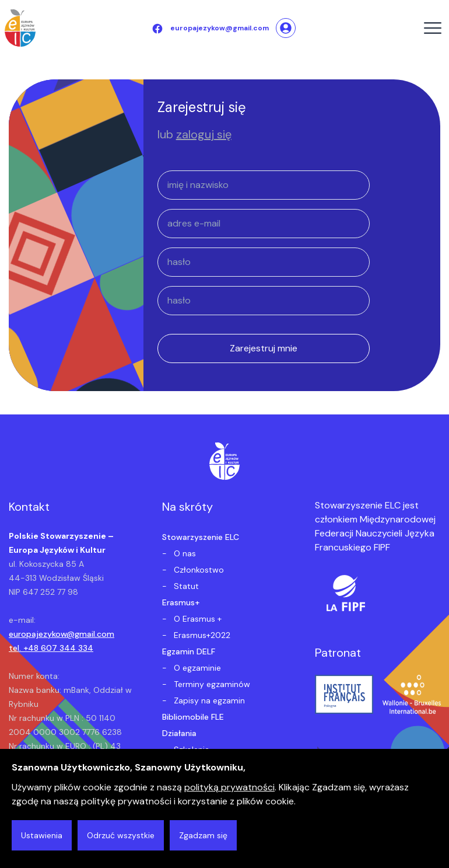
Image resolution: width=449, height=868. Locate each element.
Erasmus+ (181, 602)
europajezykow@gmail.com (62, 634)
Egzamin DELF (189, 651)
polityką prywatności (229, 787)
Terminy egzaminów (211, 684)
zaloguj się (204, 134)
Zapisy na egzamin (208, 700)
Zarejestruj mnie (264, 348)
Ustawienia (42, 835)
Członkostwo (198, 570)
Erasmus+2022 (201, 635)
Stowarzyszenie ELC (201, 537)
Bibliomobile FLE (193, 717)
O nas (184, 553)
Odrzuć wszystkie (121, 835)
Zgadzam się (203, 835)
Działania (179, 733)
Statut (185, 586)
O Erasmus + (197, 619)
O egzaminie (196, 668)
